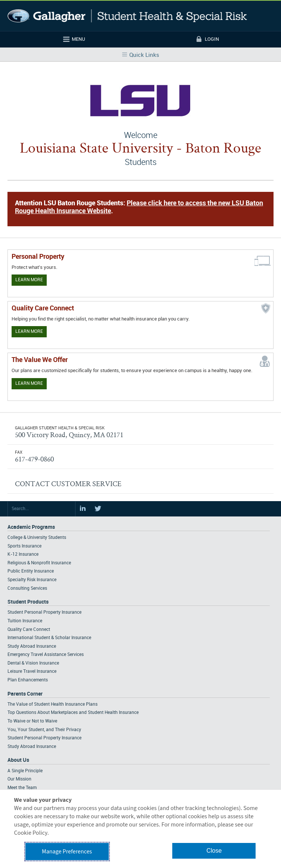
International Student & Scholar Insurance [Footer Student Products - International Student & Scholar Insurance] (49, 638)
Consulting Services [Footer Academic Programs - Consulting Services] (27, 588)
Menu (78, 39)
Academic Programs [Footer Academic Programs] (31, 527)
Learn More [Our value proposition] (29, 384)
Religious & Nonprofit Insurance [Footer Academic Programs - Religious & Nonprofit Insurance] (39, 563)
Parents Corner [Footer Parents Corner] (25, 694)
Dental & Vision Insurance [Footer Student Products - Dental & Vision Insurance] (33, 663)
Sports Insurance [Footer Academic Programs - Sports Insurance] (24, 546)
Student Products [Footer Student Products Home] (28, 602)
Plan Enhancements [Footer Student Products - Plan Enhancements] (28, 680)
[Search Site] (41, 509)
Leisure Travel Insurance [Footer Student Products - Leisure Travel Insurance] (32, 671)
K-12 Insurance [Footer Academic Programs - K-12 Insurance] (23, 554)
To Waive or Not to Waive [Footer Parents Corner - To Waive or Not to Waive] (32, 721)
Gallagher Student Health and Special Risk (127, 16)
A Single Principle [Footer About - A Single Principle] (25, 771)
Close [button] (214, 851)
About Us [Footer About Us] (18, 760)
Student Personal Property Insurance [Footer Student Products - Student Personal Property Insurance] (44, 612)
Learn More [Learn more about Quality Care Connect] (29, 332)
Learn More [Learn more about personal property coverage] (29, 280)
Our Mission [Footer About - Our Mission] (19, 779)
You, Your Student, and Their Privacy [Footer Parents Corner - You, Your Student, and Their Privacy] (44, 730)
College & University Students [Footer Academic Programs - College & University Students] (37, 538)
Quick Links (144, 55)
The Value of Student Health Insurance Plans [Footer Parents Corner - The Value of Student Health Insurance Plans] (53, 704)
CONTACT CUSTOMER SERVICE (68, 484)
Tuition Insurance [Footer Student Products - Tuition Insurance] (25, 621)
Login (212, 39)
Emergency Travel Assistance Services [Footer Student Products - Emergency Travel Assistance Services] (46, 655)
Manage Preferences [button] (67, 852)
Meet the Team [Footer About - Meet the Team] (22, 788)
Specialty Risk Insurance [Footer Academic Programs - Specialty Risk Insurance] (32, 580)
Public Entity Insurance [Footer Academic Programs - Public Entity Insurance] (31, 571)
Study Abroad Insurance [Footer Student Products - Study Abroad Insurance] (32, 646)
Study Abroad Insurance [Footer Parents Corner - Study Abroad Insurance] (32, 747)
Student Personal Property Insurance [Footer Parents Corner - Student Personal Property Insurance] (44, 738)
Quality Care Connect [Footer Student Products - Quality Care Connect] (29, 630)
